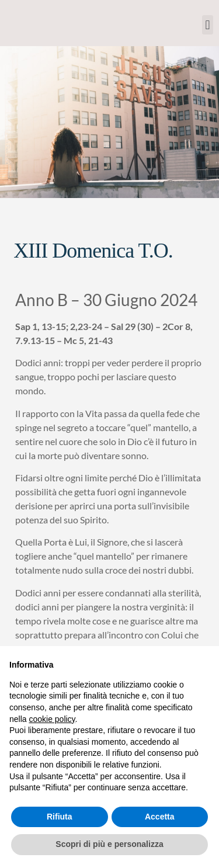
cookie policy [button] (52, 719)
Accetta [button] (160, 817)
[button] (208, 25)
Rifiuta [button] (60, 817)
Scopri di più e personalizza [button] (109, 844)
